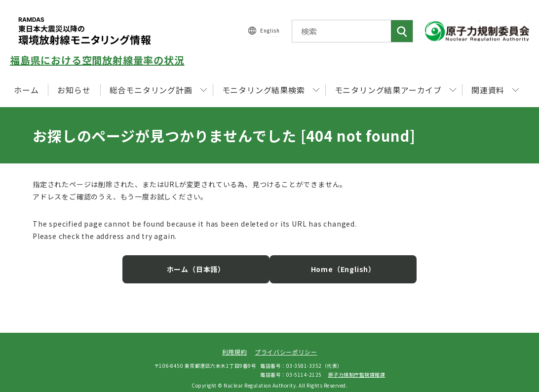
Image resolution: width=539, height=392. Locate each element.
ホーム (26, 90)
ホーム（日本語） (205, 262)
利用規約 (234, 344)
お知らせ (74, 90)
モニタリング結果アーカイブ (396, 90)
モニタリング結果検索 (271, 90)
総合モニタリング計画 (158, 90)
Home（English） (333, 262)
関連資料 (495, 90)
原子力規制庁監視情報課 (357, 367)
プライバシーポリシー (286, 344)
